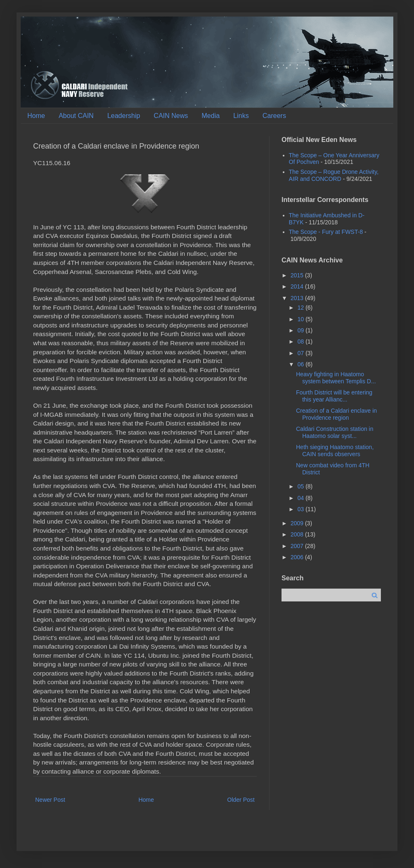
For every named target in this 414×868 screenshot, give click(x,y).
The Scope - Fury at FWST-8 (326, 232)
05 (301, 486)
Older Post (241, 800)
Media (211, 116)
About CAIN (76, 116)
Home (36, 116)
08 (301, 341)
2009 (298, 523)
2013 (298, 298)
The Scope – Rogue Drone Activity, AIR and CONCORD (334, 175)
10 (301, 319)
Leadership (124, 116)
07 (301, 353)
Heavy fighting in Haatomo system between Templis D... (336, 378)
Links (241, 116)
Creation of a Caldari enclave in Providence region (336, 414)
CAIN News (171, 116)
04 (301, 498)
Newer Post (50, 800)
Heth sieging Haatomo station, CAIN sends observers (335, 451)
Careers (274, 116)
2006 (298, 557)
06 (301, 364)
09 (301, 330)
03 (301, 509)
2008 (298, 534)
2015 (298, 275)
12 (301, 308)
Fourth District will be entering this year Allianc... (334, 396)
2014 (298, 286)
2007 (298, 546)
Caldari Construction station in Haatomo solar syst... (335, 432)
